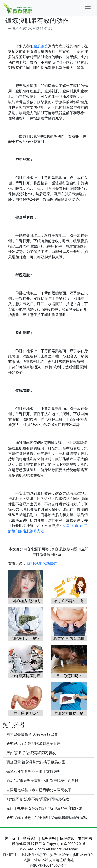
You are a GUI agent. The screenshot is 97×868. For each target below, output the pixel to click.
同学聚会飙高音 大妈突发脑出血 (32, 734)
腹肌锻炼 (41, 46)
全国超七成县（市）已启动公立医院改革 (39, 790)
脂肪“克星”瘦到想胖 (69, 638)
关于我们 (12, 838)
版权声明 (49, 838)
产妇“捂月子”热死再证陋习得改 (31, 753)
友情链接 (85, 838)
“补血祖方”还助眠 (26, 601)
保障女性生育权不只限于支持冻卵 (33, 771)
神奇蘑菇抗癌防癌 (26, 676)
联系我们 (30, 838)
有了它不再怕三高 (69, 601)
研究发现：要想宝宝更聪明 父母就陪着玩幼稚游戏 (47, 818)
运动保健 (50, 563)
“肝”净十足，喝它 (26, 638)
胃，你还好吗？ (69, 676)
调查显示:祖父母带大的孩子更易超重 (36, 762)
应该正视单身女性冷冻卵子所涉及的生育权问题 (44, 808)
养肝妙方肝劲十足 (69, 713)
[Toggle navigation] (88, 8)
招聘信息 (67, 838)
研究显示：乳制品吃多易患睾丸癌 (33, 744)
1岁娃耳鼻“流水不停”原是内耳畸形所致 (38, 799)
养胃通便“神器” (26, 713)
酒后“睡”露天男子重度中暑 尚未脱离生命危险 (43, 781)
